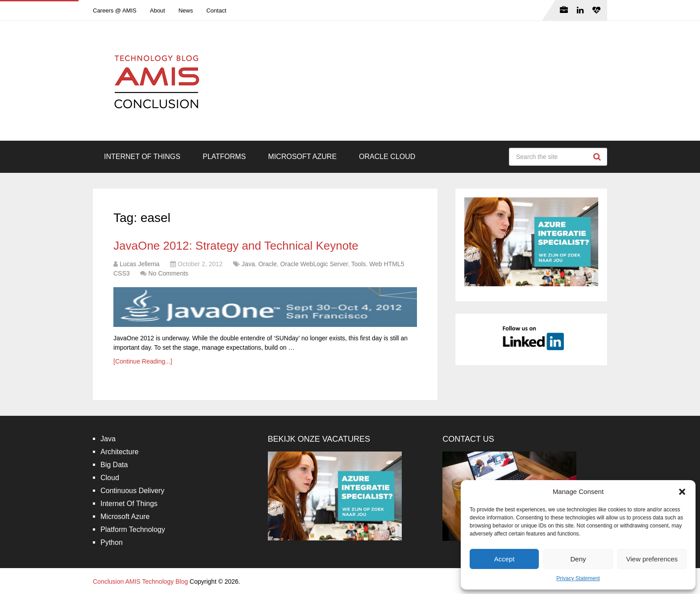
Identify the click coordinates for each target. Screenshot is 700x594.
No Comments (168, 273)
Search (598, 157)
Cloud (110, 478)
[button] (682, 492)
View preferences (652, 559)
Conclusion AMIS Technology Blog (140, 581)
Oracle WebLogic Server (314, 264)
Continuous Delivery (132, 491)
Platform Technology (133, 529)
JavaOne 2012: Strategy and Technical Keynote (236, 246)
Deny (578, 559)
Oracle (268, 264)
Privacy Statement (578, 578)
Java (248, 264)
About (158, 10)
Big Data (114, 465)
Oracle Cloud (387, 157)
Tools (359, 264)
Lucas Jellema (140, 264)
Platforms (224, 157)
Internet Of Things (142, 157)
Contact (216, 10)
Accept (504, 559)
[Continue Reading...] (143, 361)
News (186, 10)
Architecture (119, 452)
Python (112, 542)
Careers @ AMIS (115, 10)
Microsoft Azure (303, 157)
